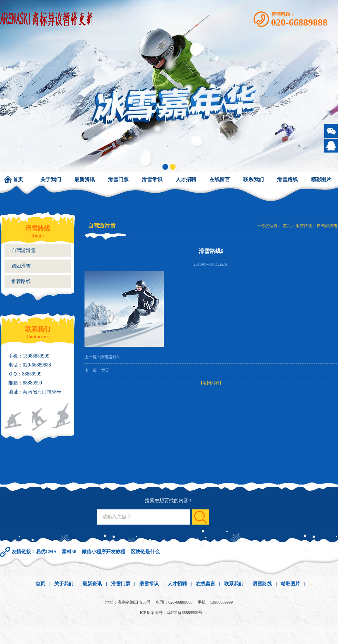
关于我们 (51, 179)
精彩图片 (321, 179)
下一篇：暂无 (97, 370)
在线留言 (220, 179)
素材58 (69, 552)
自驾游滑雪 (23, 250)
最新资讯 (84, 179)
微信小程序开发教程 (103, 552)
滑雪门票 (118, 179)
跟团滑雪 (21, 266)
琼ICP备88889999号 (185, 613)
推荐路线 (21, 281)
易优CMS (46, 552)
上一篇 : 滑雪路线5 (102, 357)
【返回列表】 (211, 383)
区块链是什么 (145, 552)
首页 (18, 179)
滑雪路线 (287, 179)
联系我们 (254, 179)
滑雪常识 (152, 179)
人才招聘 (186, 179)
